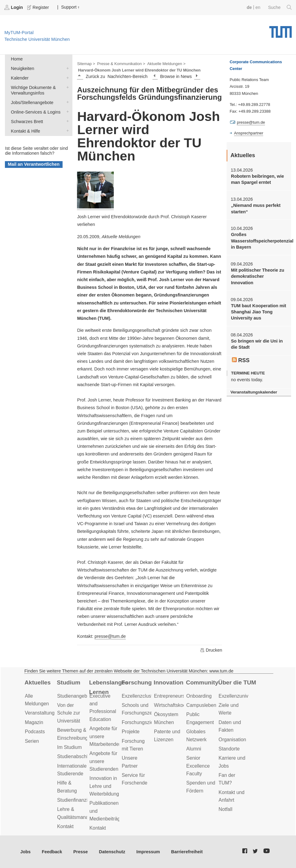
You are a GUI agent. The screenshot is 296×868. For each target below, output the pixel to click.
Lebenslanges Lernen (109, 687)
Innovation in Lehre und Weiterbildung (104, 786)
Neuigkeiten (66, 68)
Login (14, 7)
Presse (81, 852)
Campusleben (201, 705)
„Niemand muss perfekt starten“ (256, 208)
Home (17, 59)
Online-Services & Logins (66, 112)
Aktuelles (38, 682)
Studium (69, 682)
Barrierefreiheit (187, 852)
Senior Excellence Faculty (198, 766)
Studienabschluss (76, 756)
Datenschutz (112, 852)
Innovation (169, 682)
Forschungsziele (139, 722)
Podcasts (35, 732)
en (258, 7)
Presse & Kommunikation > (121, 64)
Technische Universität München (281, 30)
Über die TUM (237, 682)
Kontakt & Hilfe (66, 131)
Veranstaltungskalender (254, 392)
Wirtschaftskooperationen (181, 705)
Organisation (233, 740)
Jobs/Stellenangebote (66, 102)
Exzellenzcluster (139, 696)
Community (202, 682)
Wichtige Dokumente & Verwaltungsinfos (66, 87)
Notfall (226, 809)
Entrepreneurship (173, 696)
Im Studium (69, 747)
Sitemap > (86, 64)
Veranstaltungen (42, 713)
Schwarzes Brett (66, 121)
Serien (32, 741)
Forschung (137, 682)
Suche (280, 7)
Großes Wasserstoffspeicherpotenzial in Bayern (259, 241)
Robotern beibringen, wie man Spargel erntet (258, 179)
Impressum (148, 852)
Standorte (229, 749)
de (249, 7)
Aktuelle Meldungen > (166, 64)
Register (39, 7)
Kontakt (65, 826)
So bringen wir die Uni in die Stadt (257, 344)
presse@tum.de (110, 636)
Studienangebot (74, 696)
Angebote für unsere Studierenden (104, 761)
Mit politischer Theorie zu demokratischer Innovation (258, 276)
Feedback (52, 852)
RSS (241, 360)
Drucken (211, 650)
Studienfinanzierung (79, 800)
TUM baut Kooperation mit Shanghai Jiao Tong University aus (259, 312)
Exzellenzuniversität (240, 696)
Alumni (194, 749)
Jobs (25, 852)
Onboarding (199, 696)
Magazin (34, 722)
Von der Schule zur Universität (69, 713)
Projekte (131, 732)
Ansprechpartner (249, 133)
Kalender (66, 77)
